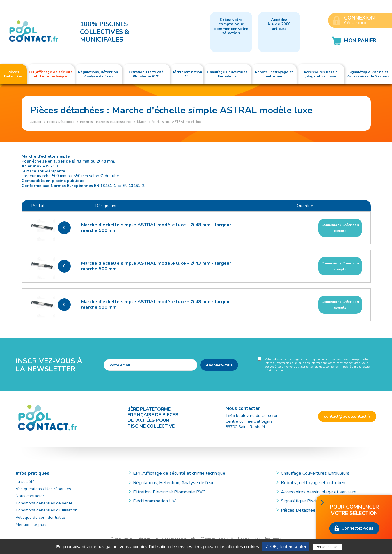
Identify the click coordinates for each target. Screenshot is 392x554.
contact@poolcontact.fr (347, 416)
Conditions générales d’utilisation (47, 510)
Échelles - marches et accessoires (106, 122)
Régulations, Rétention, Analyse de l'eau (174, 483)
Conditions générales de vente (44, 503)
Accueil (36, 122)
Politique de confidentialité (40, 517)
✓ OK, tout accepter (286, 547)
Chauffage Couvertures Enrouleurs (315, 473)
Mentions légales (32, 525)
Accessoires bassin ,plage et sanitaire (319, 492)
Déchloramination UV (157, 501)
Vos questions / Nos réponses (43, 489)
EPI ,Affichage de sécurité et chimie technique (179, 473)
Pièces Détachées (61, 122)
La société (25, 482)
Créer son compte (356, 23)
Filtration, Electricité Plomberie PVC (169, 492)
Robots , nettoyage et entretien (313, 483)
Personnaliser (327, 547)
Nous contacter (30, 496)
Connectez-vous (357, 528)
